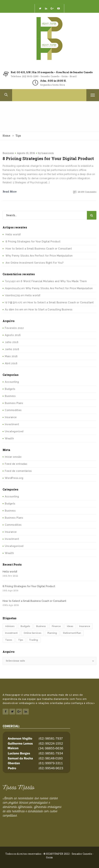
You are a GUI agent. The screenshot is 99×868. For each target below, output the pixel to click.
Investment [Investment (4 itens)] (11, 633)
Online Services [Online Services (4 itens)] (32, 633)
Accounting (12, 382)
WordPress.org (14, 478)
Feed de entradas (16, 464)
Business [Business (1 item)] (41, 626)
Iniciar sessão (13, 457)
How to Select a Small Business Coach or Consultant (39, 249)
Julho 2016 (12, 342)
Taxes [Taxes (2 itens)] (9, 640)
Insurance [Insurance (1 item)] (85, 626)
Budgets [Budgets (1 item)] (25, 626)
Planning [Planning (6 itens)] (52, 633)
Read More (10, 191)
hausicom (48, 153)
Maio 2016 (11, 356)
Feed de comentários (18, 471)
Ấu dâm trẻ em (14, 310)
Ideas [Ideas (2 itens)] (70, 626)
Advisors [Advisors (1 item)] (10, 626)
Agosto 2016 (13, 335)
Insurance (11, 417)
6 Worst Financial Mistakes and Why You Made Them (54, 281)
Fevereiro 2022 (14, 328)
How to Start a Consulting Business (50, 310)
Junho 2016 (12, 349)
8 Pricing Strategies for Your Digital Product (48, 158)
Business (8, 153)
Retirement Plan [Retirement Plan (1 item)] (72, 633)
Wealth (9, 438)
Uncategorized (14, 431)
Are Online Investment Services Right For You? (35, 263)
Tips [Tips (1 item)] (21, 640)
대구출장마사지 (14, 302)
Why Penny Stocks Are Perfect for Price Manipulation (39, 256)
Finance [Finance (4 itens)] (56, 626)
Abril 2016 (11, 363)
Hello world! (13, 234)
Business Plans (14, 403)
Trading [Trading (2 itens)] (33, 640)
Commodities (13, 410)
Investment (12, 424)
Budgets (10, 389)
